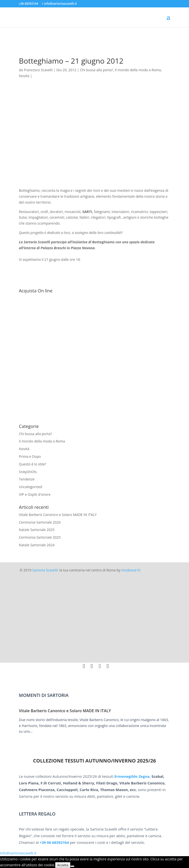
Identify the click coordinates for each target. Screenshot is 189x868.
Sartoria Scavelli (45, 570)
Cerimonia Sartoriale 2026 (40, 522)
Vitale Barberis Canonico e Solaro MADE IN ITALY (58, 515)
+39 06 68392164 (54, 842)
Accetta (63, 865)
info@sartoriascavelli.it (18, 853)
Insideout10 (131, 570)
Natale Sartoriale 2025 (37, 530)
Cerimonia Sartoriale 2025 (40, 537)
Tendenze (27, 479)
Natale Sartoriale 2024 (37, 545)
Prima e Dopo (30, 456)
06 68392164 (29, 4)
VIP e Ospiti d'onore (35, 494)
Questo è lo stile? (33, 464)
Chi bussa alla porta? (35, 434)
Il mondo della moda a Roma (42, 441)
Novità (24, 449)
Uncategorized (31, 487)
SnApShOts (28, 472)
